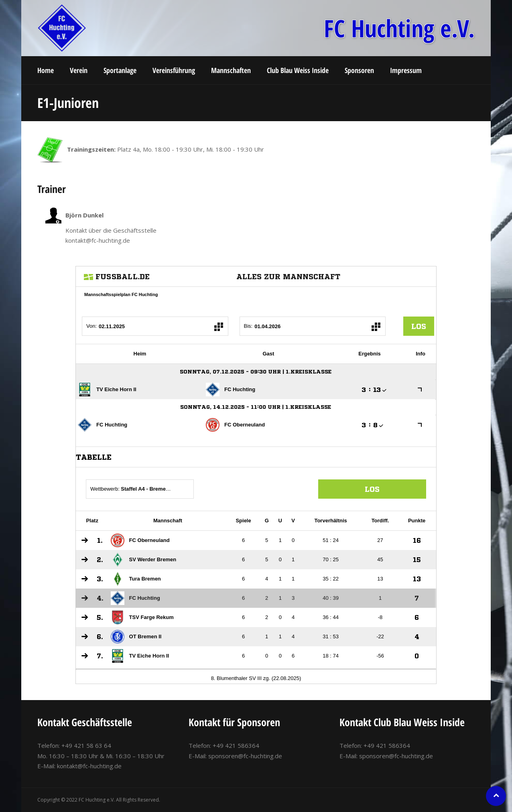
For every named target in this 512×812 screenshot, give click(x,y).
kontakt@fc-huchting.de (89, 766)
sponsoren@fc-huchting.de (245, 756)
